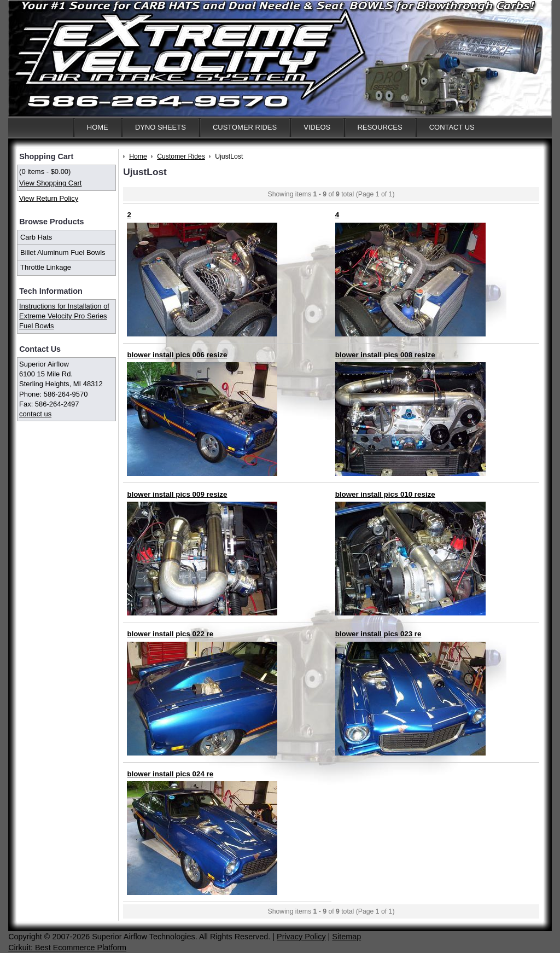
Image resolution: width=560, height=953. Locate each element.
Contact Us (452, 127)
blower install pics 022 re (170, 634)
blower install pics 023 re (378, 634)
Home (98, 127)
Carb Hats (36, 237)
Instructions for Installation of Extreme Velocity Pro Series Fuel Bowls (64, 316)
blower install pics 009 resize (177, 494)
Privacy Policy (301, 937)
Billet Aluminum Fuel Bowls (63, 252)
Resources (380, 127)
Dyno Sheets (161, 127)
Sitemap (346, 937)
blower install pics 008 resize (385, 355)
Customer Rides (245, 127)
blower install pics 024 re (170, 774)
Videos (317, 127)
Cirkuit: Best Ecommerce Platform (67, 948)
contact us (35, 414)
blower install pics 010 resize (385, 494)
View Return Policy (49, 198)
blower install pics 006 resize (177, 355)
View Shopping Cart (50, 183)
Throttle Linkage (46, 267)
